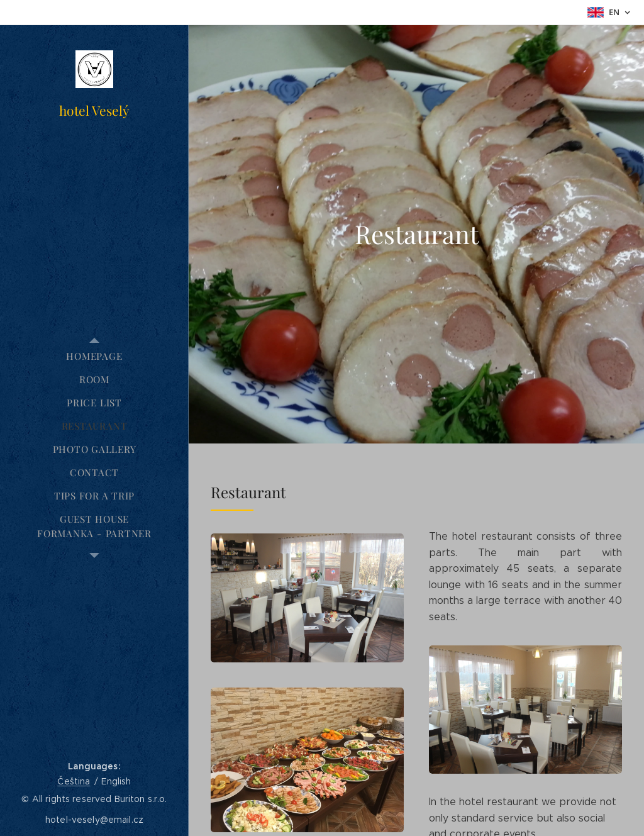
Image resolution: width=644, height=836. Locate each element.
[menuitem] (94, 356)
